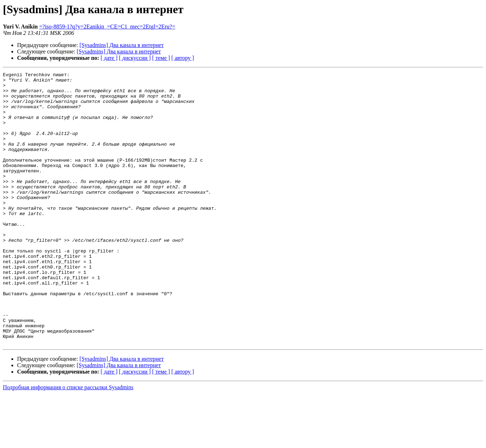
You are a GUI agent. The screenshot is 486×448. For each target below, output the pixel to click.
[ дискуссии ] (135, 58)
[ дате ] (109, 58)
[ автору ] (182, 58)
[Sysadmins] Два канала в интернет (121, 45)
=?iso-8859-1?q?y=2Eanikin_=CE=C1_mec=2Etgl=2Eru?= (107, 27)
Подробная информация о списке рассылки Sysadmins (68, 442)
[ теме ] (161, 58)
